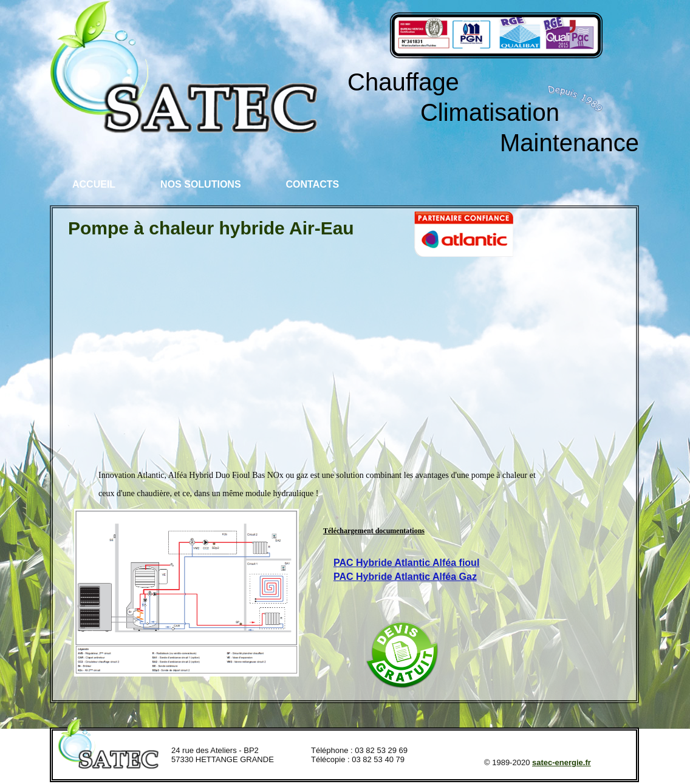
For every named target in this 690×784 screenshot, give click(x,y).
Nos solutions (200, 184)
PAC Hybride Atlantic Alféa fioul (406, 563)
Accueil (94, 184)
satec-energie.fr (562, 762)
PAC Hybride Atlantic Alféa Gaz (405, 577)
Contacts (313, 184)
